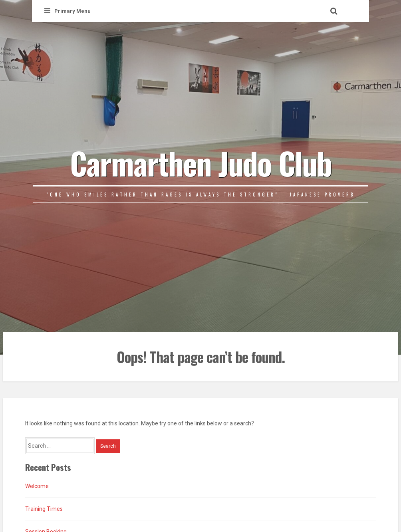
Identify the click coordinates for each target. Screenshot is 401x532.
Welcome (37, 486)
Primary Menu (67, 11)
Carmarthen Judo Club (201, 163)
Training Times (44, 509)
